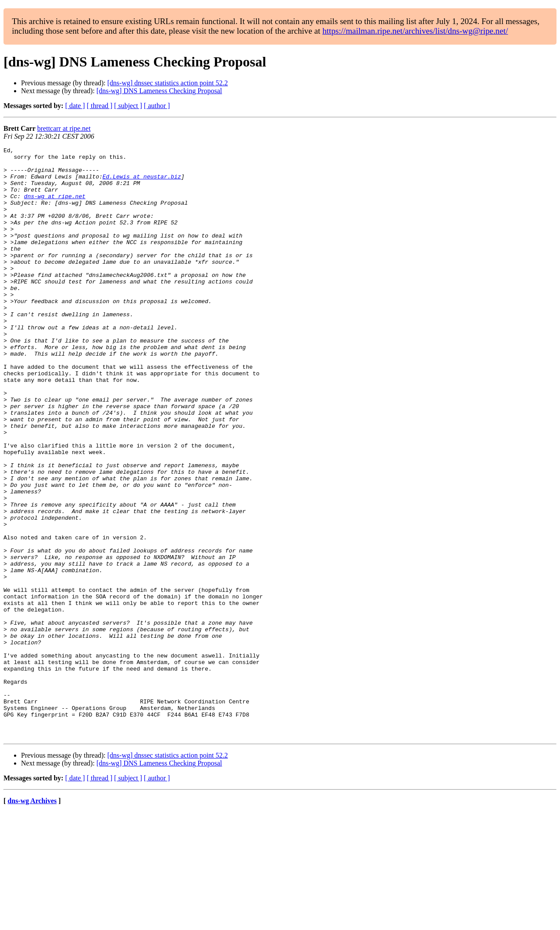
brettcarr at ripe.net (64, 128)
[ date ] (75, 106)
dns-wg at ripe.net (55, 206)
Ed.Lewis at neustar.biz (142, 183)
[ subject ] (128, 106)
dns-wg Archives (32, 919)
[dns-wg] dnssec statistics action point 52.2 (168, 83)
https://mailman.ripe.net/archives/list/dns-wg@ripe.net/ (415, 31)
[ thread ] (100, 106)
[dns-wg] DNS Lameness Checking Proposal (159, 91)
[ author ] (157, 106)
